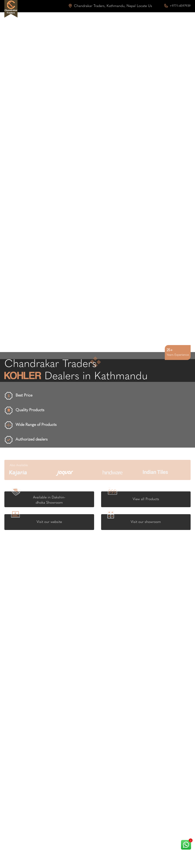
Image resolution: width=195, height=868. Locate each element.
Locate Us (144, 6)
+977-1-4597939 (177, 6)
